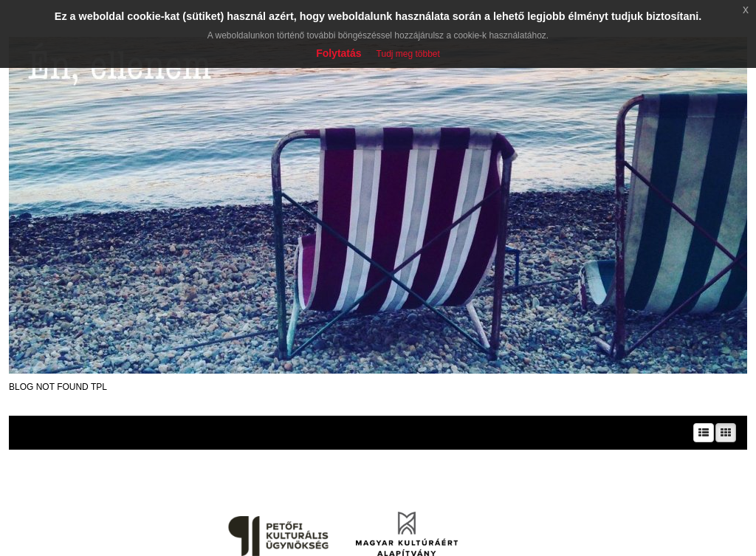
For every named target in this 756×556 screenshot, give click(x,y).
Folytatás (339, 53)
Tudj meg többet (408, 54)
